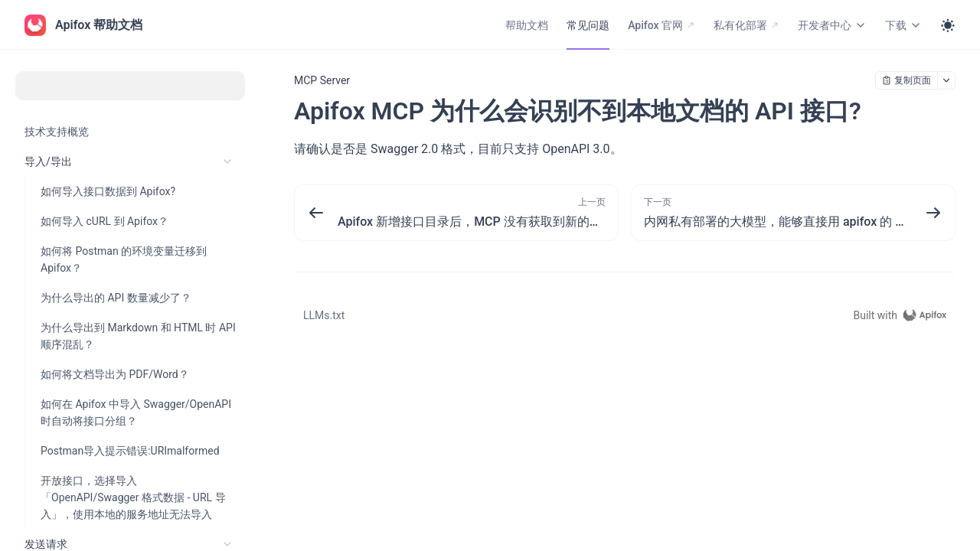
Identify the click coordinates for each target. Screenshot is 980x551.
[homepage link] (904, 315)
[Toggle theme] (948, 25)
